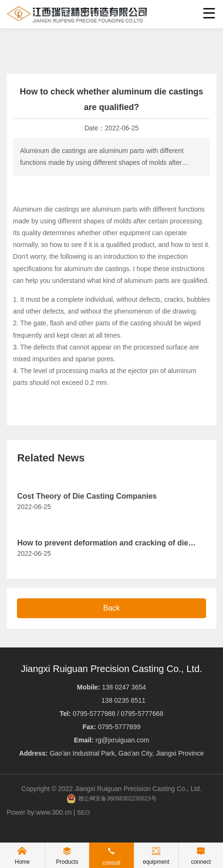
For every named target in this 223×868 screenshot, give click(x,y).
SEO (83, 813)
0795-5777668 (142, 714)
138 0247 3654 (124, 687)
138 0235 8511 (123, 700)
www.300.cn (54, 812)
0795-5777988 (95, 714)
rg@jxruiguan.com (123, 740)
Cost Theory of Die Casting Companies (87, 496)
